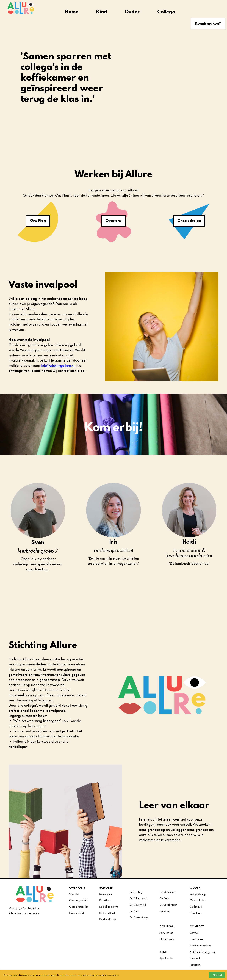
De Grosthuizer (108, 919)
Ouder (132, 12)
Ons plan (74, 894)
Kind (102, 12)
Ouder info (196, 907)
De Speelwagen (168, 905)
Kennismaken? (208, 23)
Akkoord (217, 975)
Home (72, 12)
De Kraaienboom (139, 917)
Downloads (196, 913)
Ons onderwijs (198, 894)
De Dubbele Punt (108, 907)
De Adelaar (106, 894)
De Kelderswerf (138, 898)
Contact (194, 933)
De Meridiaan (167, 892)
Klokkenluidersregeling (202, 952)
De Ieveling (136, 892)
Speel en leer (167, 958)
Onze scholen (189, 220)
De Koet (134, 911)
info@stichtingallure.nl (58, 365)
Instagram (195, 965)
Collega (166, 12)
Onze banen (167, 939)
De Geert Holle (108, 913)
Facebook (195, 958)
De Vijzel (164, 911)
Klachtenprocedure (200, 945)
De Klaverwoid (138, 905)
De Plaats (165, 898)
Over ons (113, 220)
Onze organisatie (79, 900)
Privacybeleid (76, 913)
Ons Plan (38, 220)
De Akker (105, 900)
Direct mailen (197, 939)
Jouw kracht (166, 933)
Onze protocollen (79, 907)
